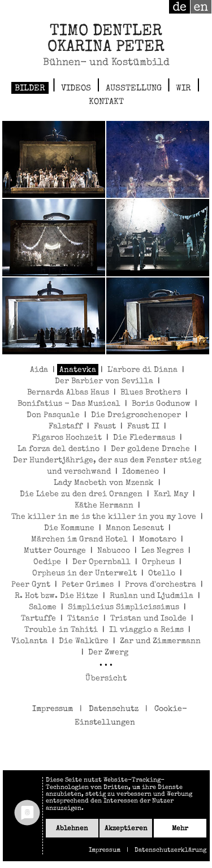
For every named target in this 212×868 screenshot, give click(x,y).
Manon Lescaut (135, 528)
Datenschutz (114, 709)
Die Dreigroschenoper (136, 415)
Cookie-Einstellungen (131, 716)
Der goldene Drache (150, 449)
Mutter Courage (55, 551)
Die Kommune (69, 528)
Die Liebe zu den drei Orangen (81, 494)
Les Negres (163, 551)
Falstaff (66, 427)
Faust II (143, 427)
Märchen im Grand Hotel (79, 540)
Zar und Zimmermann (160, 641)
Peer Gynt (31, 585)
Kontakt (106, 102)
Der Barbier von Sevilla (104, 381)
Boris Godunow (161, 404)
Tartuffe (38, 619)
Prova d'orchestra (161, 585)
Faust (105, 427)
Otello (162, 574)
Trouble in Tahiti (61, 630)
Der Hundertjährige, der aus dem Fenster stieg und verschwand (107, 466)
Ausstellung (134, 88)
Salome (43, 607)
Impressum (53, 709)
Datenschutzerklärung (170, 850)
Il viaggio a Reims (146, 630)
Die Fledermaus (144, 438)
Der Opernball (101, 562)
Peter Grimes (88, 585)
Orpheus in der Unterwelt (85, 574)
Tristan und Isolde (148, 619)
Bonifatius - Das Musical (69, 404)
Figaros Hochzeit (67, 438)
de (179, 6)
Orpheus (158, 562)
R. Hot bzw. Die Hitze (57, 596)
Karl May (171, 494)
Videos (76, 88)
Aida (39, 370)
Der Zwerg (108, 653)
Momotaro (158, 540)
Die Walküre (84, 641)
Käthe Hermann (104, 506)
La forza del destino (59, 449)
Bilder (30, 88)
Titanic (83, 619)
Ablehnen (72, 829)
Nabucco (114, 551)
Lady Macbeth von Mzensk (104, 483)
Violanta (29, 641)
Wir (183, 88)
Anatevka (78, 370)
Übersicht (106, 679)
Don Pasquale (53, 415)
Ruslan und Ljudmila (152, 596)
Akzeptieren (126, 829)
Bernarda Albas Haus (68, 393)
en (201, 6)
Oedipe (47, 562)
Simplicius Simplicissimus (124, 607)
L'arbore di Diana (142, 370)
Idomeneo (140, 472)
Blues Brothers (151, 393)
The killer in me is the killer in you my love (104, 517)
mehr (180, 829)
